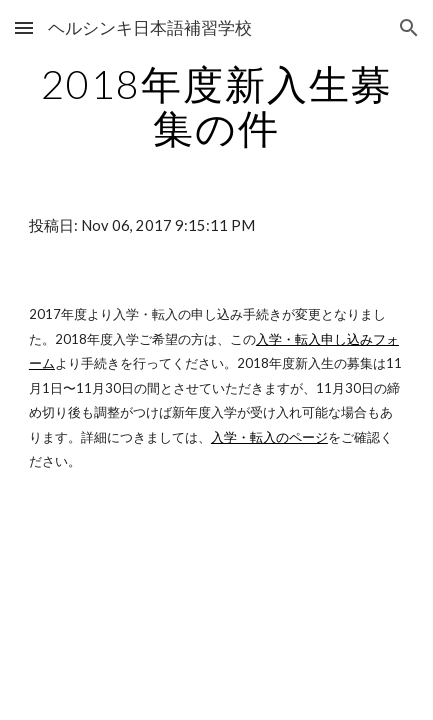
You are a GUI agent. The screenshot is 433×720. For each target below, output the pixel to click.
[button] (24, 27)
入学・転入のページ (269, 437)
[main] (216, 106)
